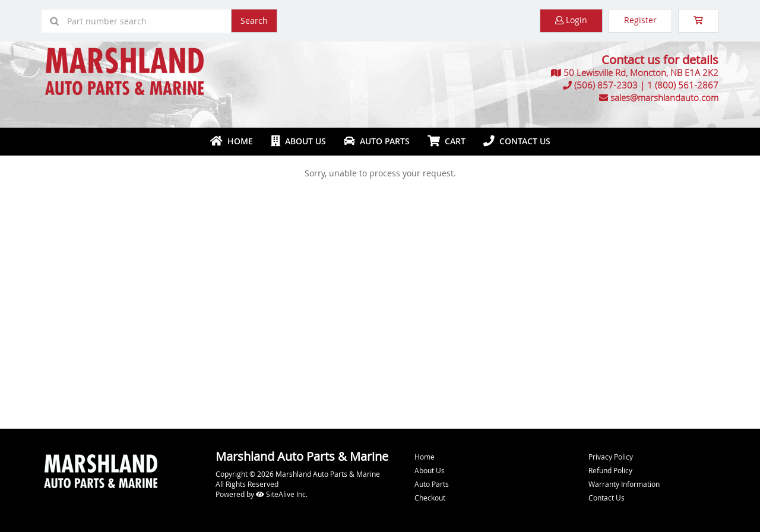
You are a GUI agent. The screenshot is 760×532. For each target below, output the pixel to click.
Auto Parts (377, 141)
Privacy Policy (611, 457)
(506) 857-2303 (606, 85)
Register (640, 20)
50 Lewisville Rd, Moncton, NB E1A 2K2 (641, 72)
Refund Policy (610, 470)
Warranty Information (624, 484)
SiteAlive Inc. (282, 494)
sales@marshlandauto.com (664, 97)
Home (232, 141)
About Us (298, 141)
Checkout (430, 498)
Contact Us (517, 141)
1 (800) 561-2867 (683, 85)
